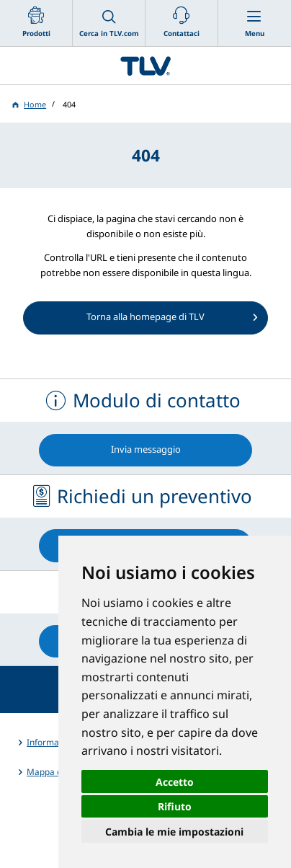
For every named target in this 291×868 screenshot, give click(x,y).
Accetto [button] (175, 782)
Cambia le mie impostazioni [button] (174, 832)
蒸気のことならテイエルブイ (145, 66)
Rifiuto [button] (175, 806)
